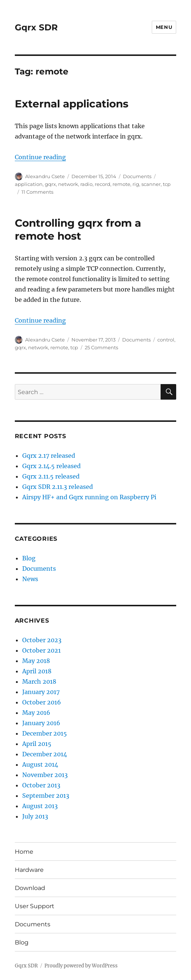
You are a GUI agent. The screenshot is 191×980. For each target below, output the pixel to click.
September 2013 (46, 796)
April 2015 (37, 744)
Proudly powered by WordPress (81, 966)
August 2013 (40, 806)
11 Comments (37, 192)
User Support (35, 906)
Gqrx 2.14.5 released (51, 466)
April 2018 (37, 671)
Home (24, 852)
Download (30, 888)
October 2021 (41, 650)
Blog (29, 558)
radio (86, 184)
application (29, 184)
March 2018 (39, 681)
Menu (164, 27)
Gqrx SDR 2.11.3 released (58, 487)
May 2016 (36, 713)
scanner (151, 184)
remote (121, 184)
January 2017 (41, 692)
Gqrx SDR (36, 27)
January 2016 (41, 723)
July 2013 (35, 816)
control (166, 340)
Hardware (29, 870)
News (30, 579)
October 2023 (42, 640)
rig (136, 184)
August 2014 (40, 764)
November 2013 (45, 775)
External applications (72, 104)
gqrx (50, 184)
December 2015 (45, 733)
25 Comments (101, 347)
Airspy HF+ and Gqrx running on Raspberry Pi (89, 497)
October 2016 (42, 702)
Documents (137, 176)
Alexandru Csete (45, 176)
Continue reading (40, 157)
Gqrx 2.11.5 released (51, 476)
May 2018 (36, 661)
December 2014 (45, 754)
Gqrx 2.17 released (49, 456)
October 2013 (41, 785)
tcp (167, 184)
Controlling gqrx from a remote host (78, 229)
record (103, 184)
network (68, 184)
